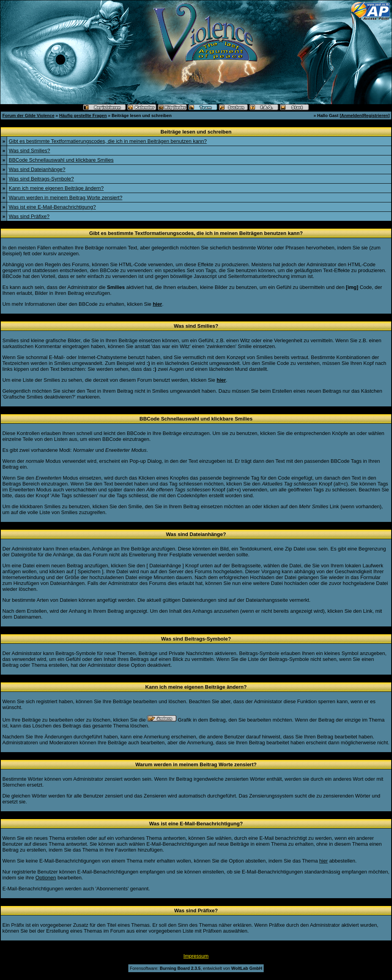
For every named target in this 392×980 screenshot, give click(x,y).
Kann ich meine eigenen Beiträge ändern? (56, 188)
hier (324, 861)
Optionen (46, 878)
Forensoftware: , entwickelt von (196, 968)
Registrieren (376, 116)
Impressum (196, 956)
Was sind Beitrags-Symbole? (41, 179)
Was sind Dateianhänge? (37, 169)
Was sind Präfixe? (29, 216)
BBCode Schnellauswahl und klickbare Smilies (61, 160)
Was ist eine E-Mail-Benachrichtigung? (52, 207)
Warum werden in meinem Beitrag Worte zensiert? (65, 198)
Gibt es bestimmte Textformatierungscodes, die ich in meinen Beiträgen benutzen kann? (108, 141)
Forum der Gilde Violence (28, 116)
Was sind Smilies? (29, 151)
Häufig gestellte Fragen (83, 116)
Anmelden (352, 116)
